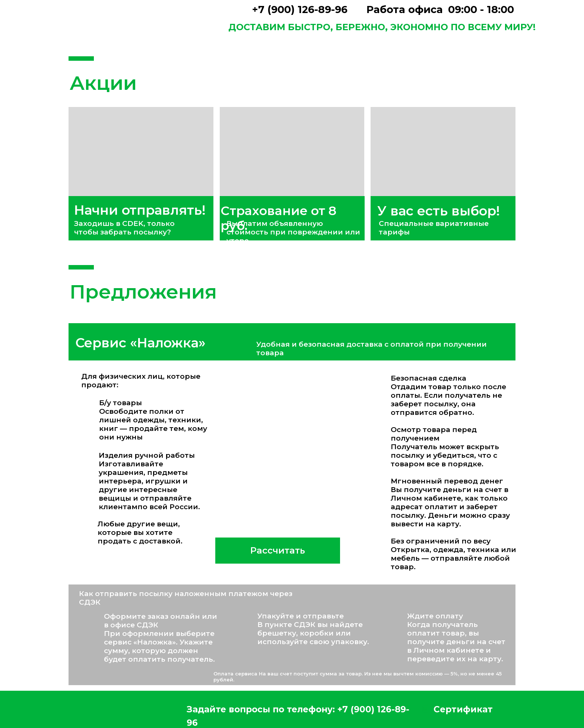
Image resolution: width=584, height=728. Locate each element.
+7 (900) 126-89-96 (300, 10)
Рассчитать (278, 550)
